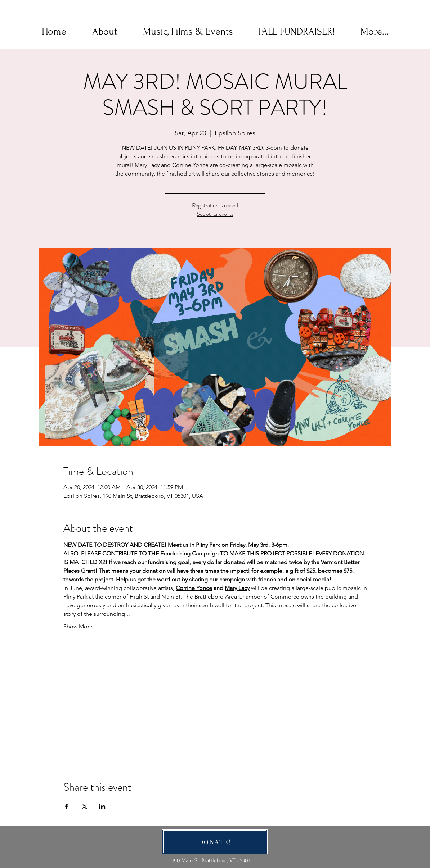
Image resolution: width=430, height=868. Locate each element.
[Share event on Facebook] (67, 806)
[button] (105, 32)
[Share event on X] (84, 806)
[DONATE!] (215, 842)
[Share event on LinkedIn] (102, 806)
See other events (215, 214)
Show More (78, 626)
